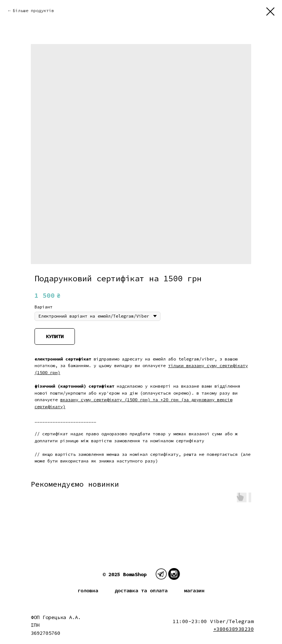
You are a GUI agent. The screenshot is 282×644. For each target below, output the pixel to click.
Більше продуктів (33, 10)
